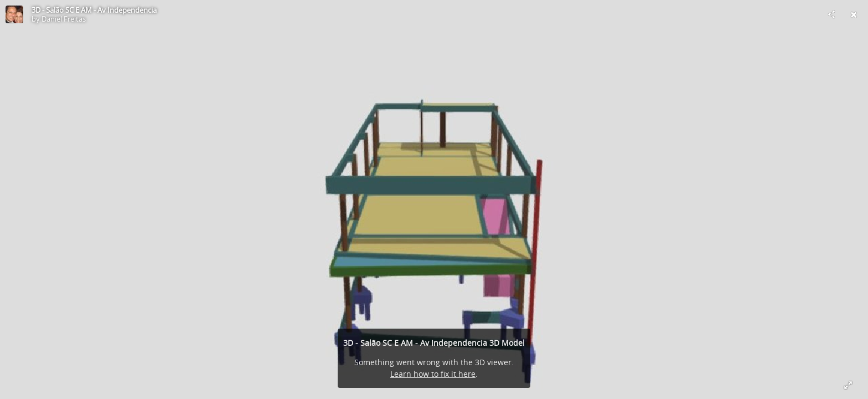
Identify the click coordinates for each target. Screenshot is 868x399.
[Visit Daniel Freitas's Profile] (14, 14)
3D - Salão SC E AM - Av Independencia (94, 10)
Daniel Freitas (64, 19)
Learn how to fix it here (433, 374)
